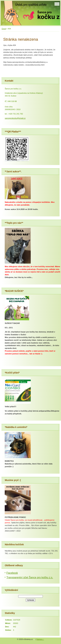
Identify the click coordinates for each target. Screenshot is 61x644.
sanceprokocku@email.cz (15, 118)
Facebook (12, 573)
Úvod (4, 29)
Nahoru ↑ (40, 639)
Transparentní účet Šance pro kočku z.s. (30, 577)
